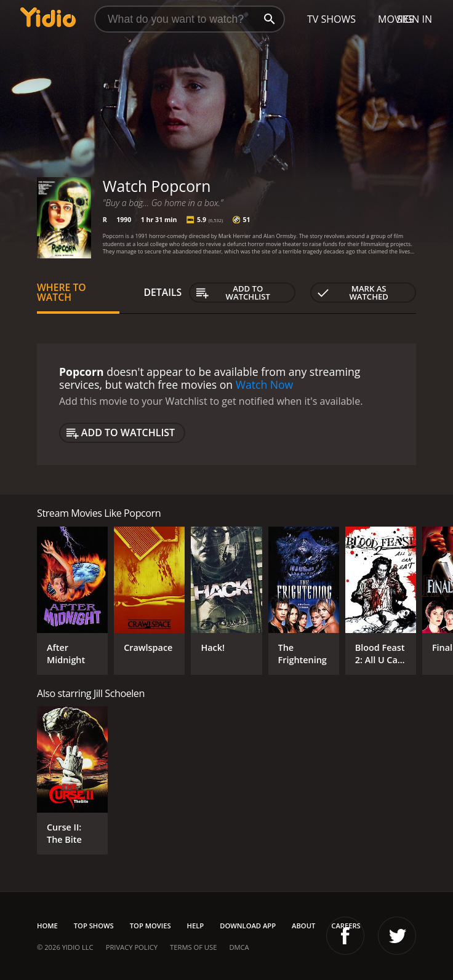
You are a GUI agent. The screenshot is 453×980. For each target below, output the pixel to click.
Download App (248, 926)
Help (196, 926)
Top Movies (150, 926)
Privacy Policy (132, 947)
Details (163, 292)
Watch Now (265, 384)
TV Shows (331, 19)
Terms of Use (193, 947)
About (303, 926)
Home (47, 926)
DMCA (239, 947)
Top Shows (94, 926)
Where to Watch (62, 292)
